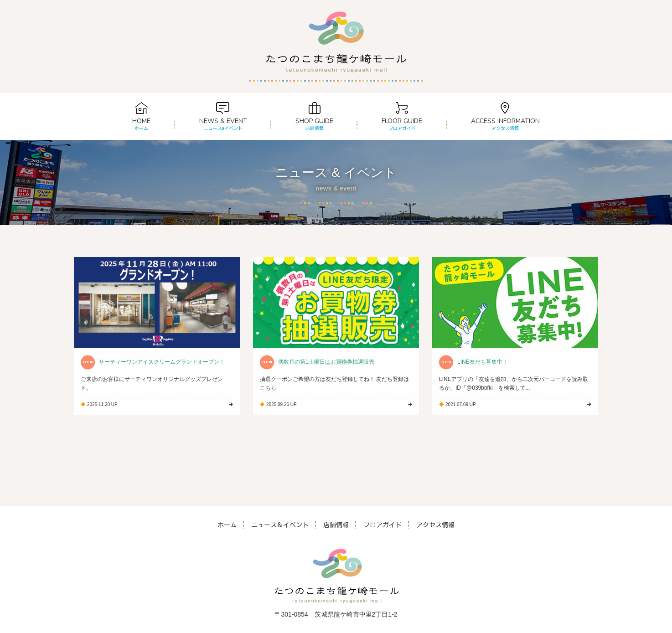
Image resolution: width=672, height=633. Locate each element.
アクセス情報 (435, 525)
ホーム (227, 525)
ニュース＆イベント (280, 525)
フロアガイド (383, 525)
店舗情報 (336, 525)
